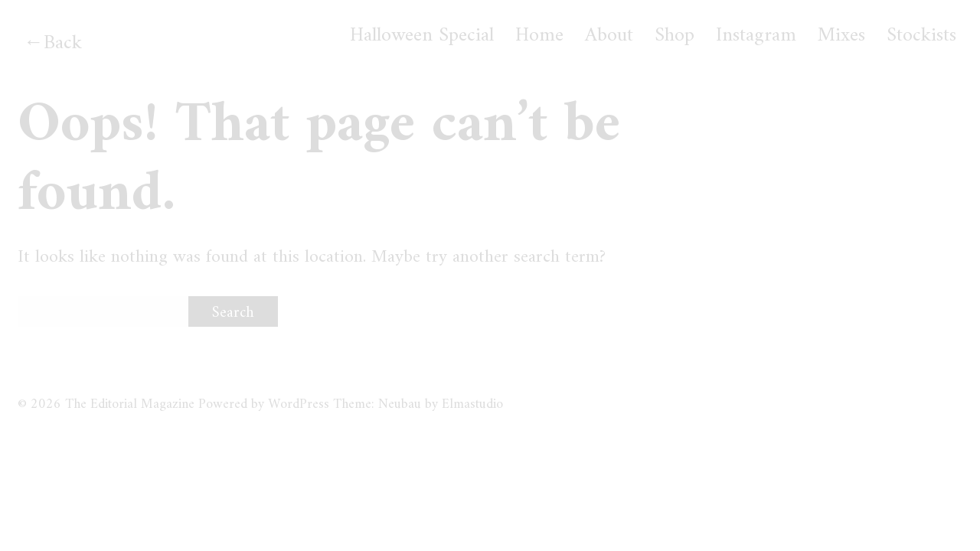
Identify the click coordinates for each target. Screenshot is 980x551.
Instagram (756, 36)
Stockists (921, 36)
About (609, 36)
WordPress (299, 404)
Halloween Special (422, 36)
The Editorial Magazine (130, 404)
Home (539, 36)
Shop (675, 36)
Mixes (841, 36)
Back (63, 43)
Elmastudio (472, 404)
